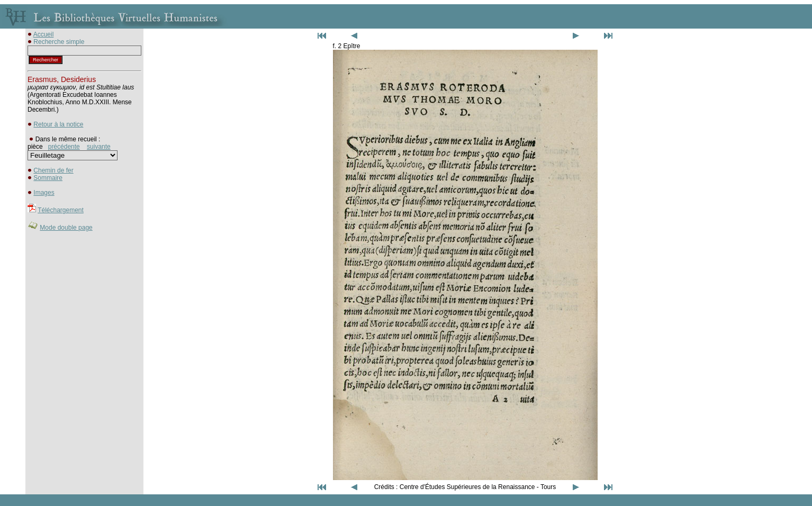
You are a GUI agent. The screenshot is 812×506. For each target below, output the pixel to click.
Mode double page (66, 228)
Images (44, 193)
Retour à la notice (58, 124)
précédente (64, 147)
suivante (99, 147)
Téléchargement (61, 210)
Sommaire (48, 178)
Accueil (44, 34)
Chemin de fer (53, 170)
